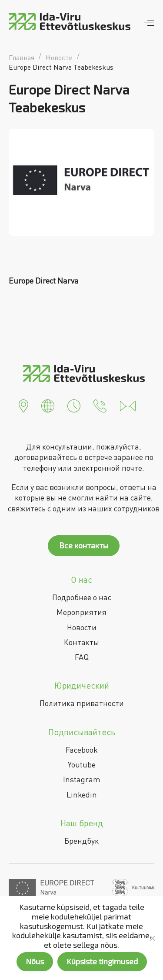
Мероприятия (81, 612)
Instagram (82, 779)
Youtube (82, 764)
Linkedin (82, 794)
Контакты (81, 642)
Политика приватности (82, 703)
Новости (82, 627)
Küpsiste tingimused (102, 961)
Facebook (82, 750)
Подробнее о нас (82, 597)
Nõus (35, 961)
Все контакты (84, 545)
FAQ (82, 657)
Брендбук (81, 841)
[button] (23, 405)
